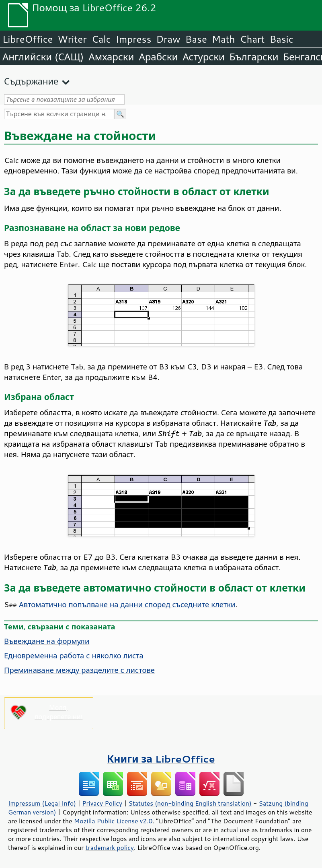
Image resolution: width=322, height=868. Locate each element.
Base (196, 39)
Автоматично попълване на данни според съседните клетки (127, 604)
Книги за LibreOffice (161, 759)
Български (254, 57)
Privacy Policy (102, 803)
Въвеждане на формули (47, 641)
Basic (281, 39)
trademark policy (110, 847)
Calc (101, 39)
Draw (168, 39)
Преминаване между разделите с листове (79, 670)
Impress (134, 39)
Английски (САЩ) (43, 57)
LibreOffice (28, 39)
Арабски (158, 57)
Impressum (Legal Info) (42, 803)
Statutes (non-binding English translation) (190, 803)
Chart (252, 39)
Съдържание (31, 81)
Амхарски (111, 57)
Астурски (203, 57)
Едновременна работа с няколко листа (74, 656)
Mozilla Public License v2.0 (113, 821)
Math (224, 39)
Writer (72, 39)
